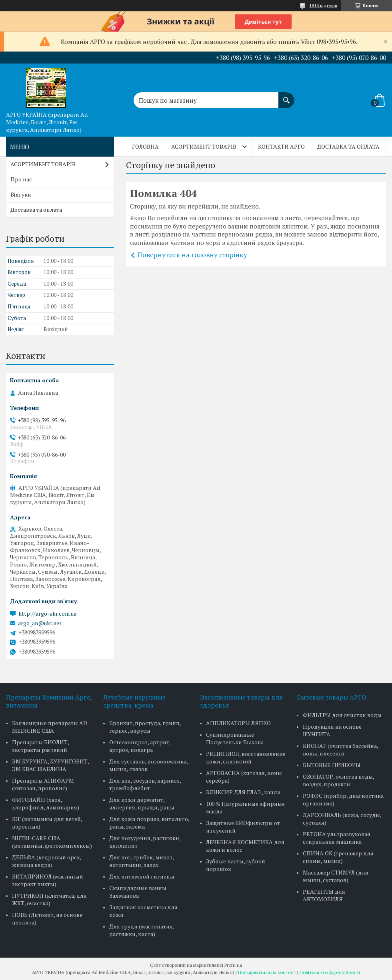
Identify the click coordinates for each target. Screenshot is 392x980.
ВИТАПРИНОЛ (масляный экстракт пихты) (48, 880)
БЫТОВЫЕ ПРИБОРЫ (332, 765)
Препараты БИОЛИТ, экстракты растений (40, 746)
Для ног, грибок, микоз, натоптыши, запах (141, 861)
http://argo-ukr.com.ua (47, 614)
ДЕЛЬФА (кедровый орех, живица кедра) (46, 861)
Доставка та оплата (348, 146)
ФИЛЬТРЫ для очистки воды (342, 715)
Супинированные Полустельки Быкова (235, 738)
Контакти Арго (281, 146)
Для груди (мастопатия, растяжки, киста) (142, 930)
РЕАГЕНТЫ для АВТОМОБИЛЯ (324, 895)
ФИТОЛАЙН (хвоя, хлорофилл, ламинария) (46, 803)
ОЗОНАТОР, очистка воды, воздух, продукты (338, 780)
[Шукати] (286, 96)
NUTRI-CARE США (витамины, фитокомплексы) (52, 842)
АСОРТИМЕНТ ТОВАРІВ (204, 146)
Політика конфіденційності (330, 972)
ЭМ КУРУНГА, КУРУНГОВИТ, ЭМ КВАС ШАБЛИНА (50, 765)
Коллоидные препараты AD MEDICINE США (50, 727)
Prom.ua (233, 965)
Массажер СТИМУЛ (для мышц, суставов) (336, 876)
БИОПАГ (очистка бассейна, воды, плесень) (340, 749)
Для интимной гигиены (142, 876)
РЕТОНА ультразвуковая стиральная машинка (337, 838)
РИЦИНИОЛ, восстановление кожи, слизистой (246, 757)
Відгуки (21, 194)
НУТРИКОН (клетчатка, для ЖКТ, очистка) (49, 899)
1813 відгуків (323, 5)
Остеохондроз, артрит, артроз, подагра (140, 746)
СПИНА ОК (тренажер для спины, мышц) (338, 857)
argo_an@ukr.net (40, 623)
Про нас (21, 179)
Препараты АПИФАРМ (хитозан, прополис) (43, 784)
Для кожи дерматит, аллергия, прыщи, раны (142, 803)
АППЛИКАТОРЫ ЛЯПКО (238, 723)
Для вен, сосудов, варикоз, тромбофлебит (145, 784)
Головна (145, 146)
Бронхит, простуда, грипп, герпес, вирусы (145, 727)
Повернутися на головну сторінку (192, 255)
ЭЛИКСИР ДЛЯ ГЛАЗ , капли (243, 792)
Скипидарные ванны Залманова (138, 892)
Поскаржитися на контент (267, 972)
